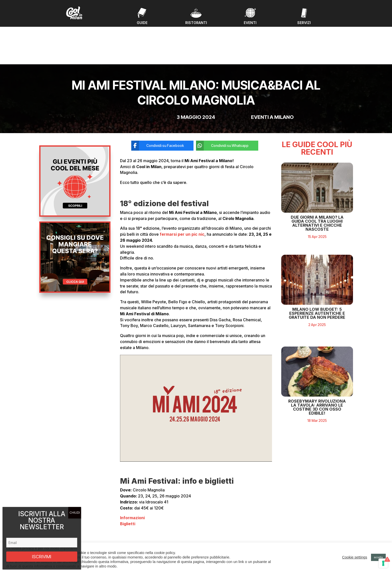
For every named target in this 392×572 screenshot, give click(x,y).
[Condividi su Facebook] (159, 105)
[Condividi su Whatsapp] (223, 105)
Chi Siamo (129, 539)
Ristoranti (129, 533)
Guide (126, 527)
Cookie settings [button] (354, 557)
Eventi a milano (272, 77)
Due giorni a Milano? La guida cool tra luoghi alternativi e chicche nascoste (317, 246)
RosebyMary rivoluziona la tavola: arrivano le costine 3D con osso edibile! (317, 430)
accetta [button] (378, 557)
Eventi (126, 521)
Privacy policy (300, 531)
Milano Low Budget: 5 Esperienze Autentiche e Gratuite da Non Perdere (317, 336)
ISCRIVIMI (42, 557)
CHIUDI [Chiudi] (75, 513)
